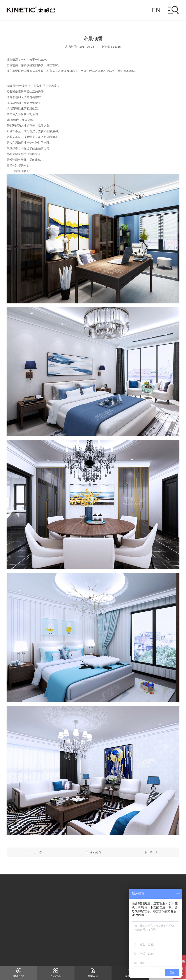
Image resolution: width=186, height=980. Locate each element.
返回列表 (93, 853)
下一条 (151, 853)
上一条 (35, 853)
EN (156, 10)
